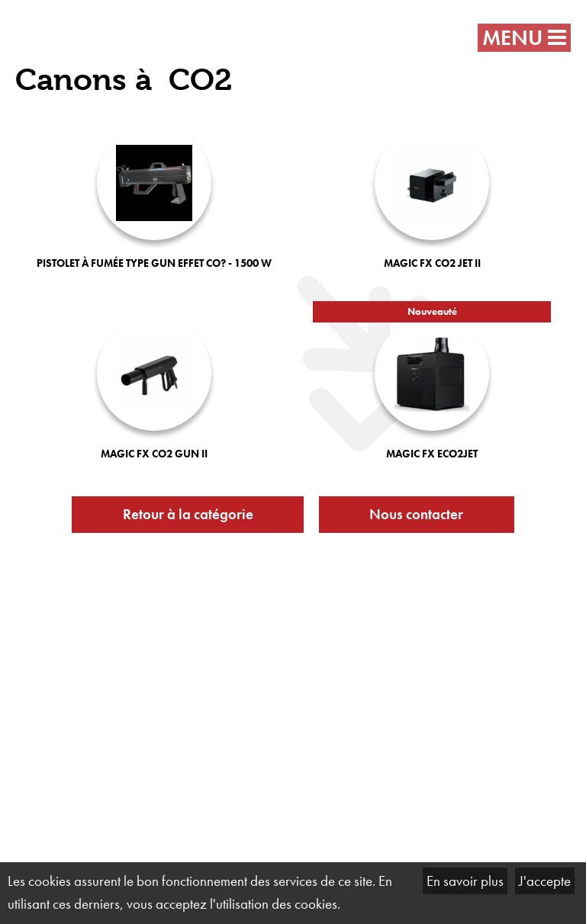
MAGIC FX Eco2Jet (432, 454)
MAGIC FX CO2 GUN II (154, 454)
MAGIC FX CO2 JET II (432, 263)
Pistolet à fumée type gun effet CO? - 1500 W (154, 263)
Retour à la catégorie (188, 514)
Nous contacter (416, 514)
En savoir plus (465, 881)
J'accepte (545, 881)
